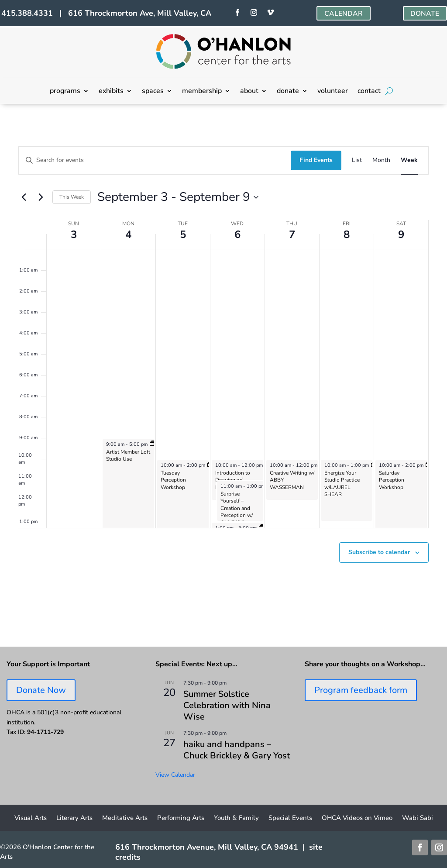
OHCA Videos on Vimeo (357, 818)
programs (65, 92)
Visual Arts (31, 818)
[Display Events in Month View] (381, 160)
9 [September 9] (401, 234)
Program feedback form (361, 690)
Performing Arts (181, 818)
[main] (223, 375)
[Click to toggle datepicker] (178, 197)
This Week (72, 197)
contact (369, 92)
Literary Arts (74, 818)
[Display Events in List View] (357, 160)
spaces (153, 92)
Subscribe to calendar (379, 552)
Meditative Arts (125, 818)
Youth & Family (236, 818)
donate (288, 92)
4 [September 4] (128, 234)
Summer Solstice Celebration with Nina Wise (227, 705)
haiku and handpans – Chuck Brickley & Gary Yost (237, 750)
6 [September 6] (237, 234)
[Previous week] (24, 197)
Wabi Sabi (418, 818)
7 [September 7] (292, 234)
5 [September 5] (183, 234)
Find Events (316, 160)
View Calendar (175, 775)
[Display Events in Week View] (409, 160)
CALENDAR (344, 14)
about (249, 92)
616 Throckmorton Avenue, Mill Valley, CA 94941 (207, 847)
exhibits (111, 92)
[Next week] (41, 197)
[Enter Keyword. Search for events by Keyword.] (155, 160)
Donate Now (41, 690)
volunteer (333, 92)
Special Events (290, 818)
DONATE (425, 14)
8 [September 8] (347, 234)
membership (202, 92)
